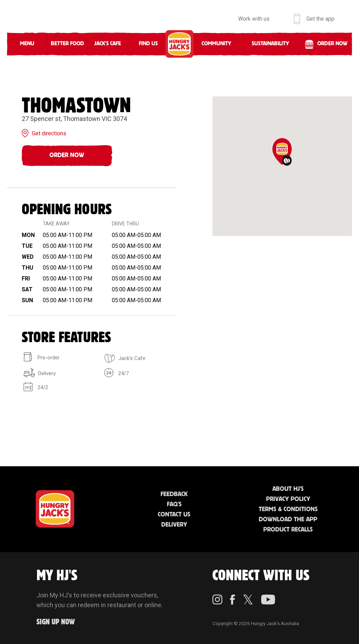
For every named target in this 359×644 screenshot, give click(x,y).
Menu (27, 44)
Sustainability (270, 44)
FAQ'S (174, 504)
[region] (282, 166)
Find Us (148, 44)
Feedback (174, 494)
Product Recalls (288, 530)
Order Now (67, 155)
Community (216, 44)
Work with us (254, 19)
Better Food (67, 44)
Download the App (288, 520)
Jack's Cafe (108, 44)
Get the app (320, 19)
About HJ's (288, 489)
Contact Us (174, 515)
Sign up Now (56, 622)
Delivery (174, 525)
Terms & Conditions (288, 509)
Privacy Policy (288, 499)
